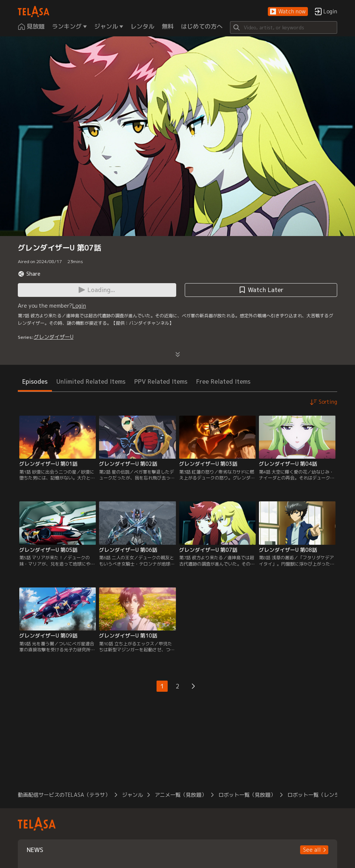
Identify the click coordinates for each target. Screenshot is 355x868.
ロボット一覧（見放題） (247, 795)
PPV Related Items (161, 381)
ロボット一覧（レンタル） (319, 795)
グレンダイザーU (54, 337)
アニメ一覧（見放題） (181, 795)
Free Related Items (223, 381)
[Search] (284, 27)
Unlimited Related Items (91, 381)
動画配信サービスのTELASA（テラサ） (64, 795)
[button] (288, 12)
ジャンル (132, 795)
